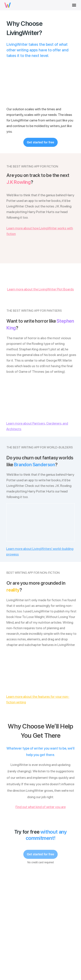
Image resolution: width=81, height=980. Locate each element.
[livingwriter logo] (8, 5)
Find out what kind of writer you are (41, 807)
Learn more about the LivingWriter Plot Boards (40, 289)
